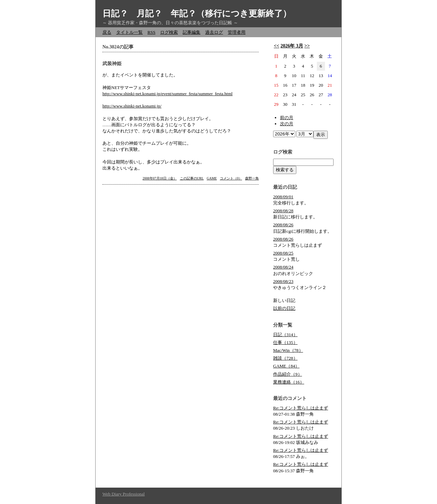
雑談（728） (285, 358)
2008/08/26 (283, 225)
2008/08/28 (283, 211)
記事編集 (192, 32)
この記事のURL (192, 178)
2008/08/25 (283, 253)
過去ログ (214, 32)
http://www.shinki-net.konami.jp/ (132, 106)
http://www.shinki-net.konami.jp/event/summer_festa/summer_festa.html (167, 94)
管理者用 (237, 32)
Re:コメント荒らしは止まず (301, 408)
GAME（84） (286, 366)
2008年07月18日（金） (160, 178)
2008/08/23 (283, 281)
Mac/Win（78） (288, 350)
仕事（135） (285, 342)
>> (307, 46)
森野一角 (252, 178)
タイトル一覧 (129, 32)
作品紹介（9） (288, 374)
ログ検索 (169, 32)
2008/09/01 (283, 197)
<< (277, 46)
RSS (151, 32)
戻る (107, 32)
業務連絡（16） (289, 382)
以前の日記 (284, 308)
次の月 (287, 124)
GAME (212, 178)
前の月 (287, 118)
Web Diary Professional (124, 494)
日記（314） (285, 335)
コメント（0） (231, 178)
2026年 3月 (292, 46)
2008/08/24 (283, 267)
